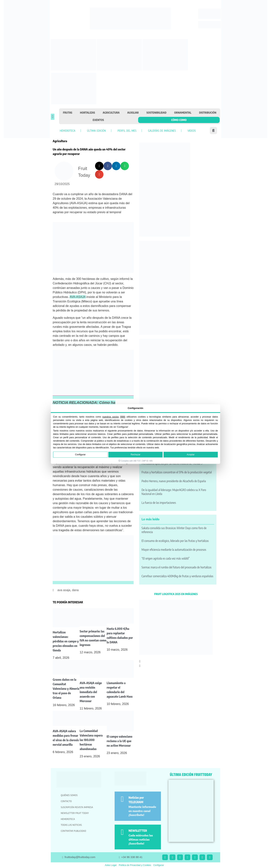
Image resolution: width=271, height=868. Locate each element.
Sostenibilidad (156, 113)
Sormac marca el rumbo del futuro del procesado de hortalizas (177, 567)
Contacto (66, 801)
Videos (192, 131)
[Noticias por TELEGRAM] (122, 799)
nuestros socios (111, 417)
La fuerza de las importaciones (159, 503)
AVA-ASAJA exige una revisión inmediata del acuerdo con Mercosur (91, 692)
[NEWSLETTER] (122, 832)
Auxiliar (133, 113)
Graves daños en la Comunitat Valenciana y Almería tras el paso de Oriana (66, 689)
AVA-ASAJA (78, 297)
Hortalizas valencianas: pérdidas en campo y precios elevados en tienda (66, 641)
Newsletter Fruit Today (75, 813)
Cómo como (179, 120)
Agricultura (111, 113)
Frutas (68, 113)
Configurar (80, 455)
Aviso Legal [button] (111, 865)
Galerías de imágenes (162, 131)
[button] (53, 117)
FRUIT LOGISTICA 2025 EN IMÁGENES (176, 594)
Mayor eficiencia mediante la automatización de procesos (174, 550)
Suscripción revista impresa (77, 807)
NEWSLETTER (138, 831)
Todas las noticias (71, 825)
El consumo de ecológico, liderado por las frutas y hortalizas (175, 541)
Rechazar (135, 455)
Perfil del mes (127, 131)
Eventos (98, 120)
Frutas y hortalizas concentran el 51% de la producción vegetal (177, 472)
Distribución (208, 113)
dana (75, 590)
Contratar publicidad (73, 831)
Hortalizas (88, 113)
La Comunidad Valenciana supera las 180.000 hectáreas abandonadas (91, 740)
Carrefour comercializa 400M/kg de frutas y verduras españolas (177, 576)
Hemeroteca (67, 131)
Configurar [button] (159, 865)
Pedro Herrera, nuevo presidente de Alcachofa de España (174, 481)
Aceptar (191, 455)
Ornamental (183, 113)
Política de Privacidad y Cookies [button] (135, 865)
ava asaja (64, 590)
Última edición (97, 131)
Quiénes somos (69, 795)
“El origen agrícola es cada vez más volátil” (166, 558)
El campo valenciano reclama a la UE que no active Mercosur (120, 741)
